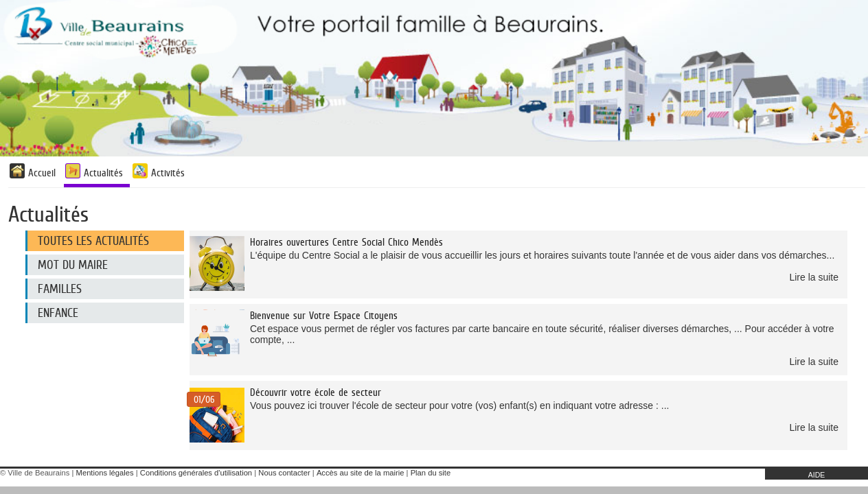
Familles (60, 289)
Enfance (58, 313)
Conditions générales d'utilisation (196, 473)
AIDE (817, 475)
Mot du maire (73, 265)
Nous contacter (284, 473)
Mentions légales (105, 473)
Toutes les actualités (93, 241)
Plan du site (431, 473)
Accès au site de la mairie (360, 473)
